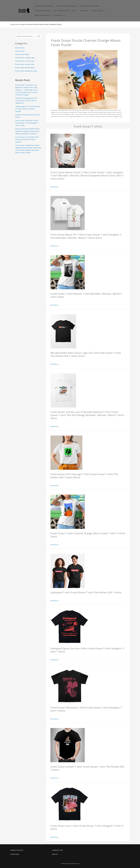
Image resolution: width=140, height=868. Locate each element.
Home (12, 24)
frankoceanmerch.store (72, 863)
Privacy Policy (15, 854)
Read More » (55, 187)
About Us (55, 854)
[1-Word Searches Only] (26, 36)
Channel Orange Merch (21, 24)
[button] (75, 11)
